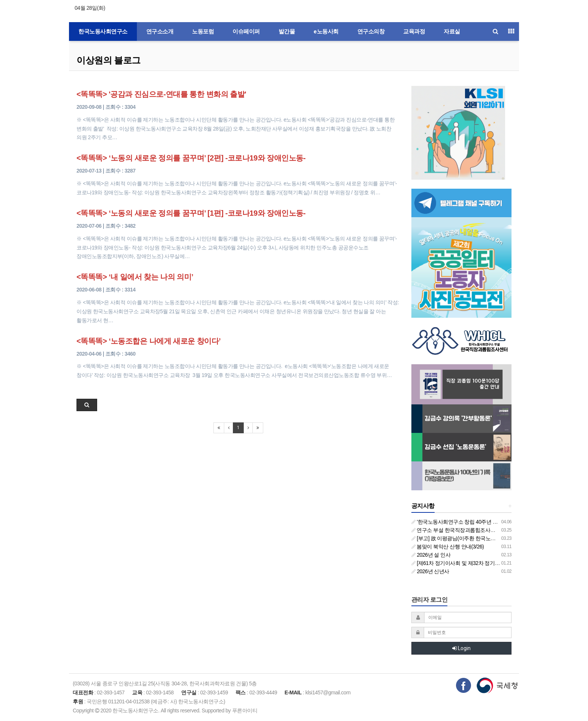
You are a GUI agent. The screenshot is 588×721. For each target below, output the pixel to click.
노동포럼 (203, 32)
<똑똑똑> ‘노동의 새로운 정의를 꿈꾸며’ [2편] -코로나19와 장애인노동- (191, 158)
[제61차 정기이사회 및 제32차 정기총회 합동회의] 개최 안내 (481, 563)
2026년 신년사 (430, 571)
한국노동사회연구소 (103, 32)
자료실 (452, 32)
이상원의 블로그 (109, 60)
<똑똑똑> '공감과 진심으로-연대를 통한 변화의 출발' (161, 94)
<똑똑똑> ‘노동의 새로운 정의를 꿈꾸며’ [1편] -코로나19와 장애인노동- (191, 213)
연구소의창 (371, 32)
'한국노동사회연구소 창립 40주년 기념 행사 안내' (469, 522)
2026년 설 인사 (431, 555)
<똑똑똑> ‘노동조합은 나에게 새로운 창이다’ (148, 341)
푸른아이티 (245, 710)
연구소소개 (160, 32)
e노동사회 (326, 32)
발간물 (287, 32)
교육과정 (414, 32)
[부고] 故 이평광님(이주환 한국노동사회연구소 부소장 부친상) (483, 538)
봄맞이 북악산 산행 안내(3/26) (448, 547)
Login (461, 648)
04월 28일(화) (90, 8)
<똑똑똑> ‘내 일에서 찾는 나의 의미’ (135, 277)
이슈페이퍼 (246, 32)
